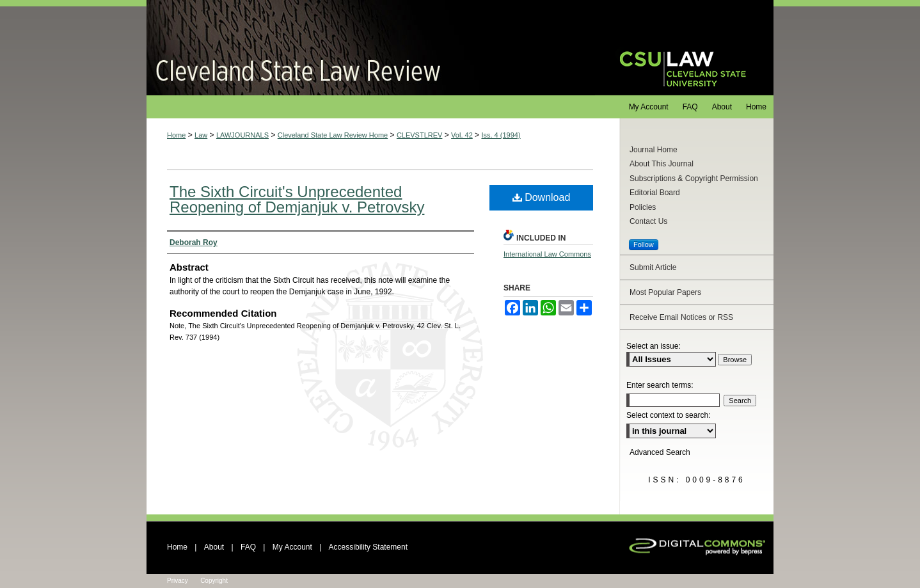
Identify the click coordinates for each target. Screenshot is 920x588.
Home (176, 135)
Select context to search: (668, 415)
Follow (644, 244)
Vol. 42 (462, 135)
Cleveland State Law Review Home (333, 135)
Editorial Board (655, 193)
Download (542, 197)
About (214, 547)
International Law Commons (547, 254)
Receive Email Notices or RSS (681, 317)
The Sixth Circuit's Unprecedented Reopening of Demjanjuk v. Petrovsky (297, 199)
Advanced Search (660, 452)
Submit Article (653, 267)
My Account (292, 547)
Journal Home (654, 150)
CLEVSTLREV (420, 135)
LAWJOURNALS (242, 135)
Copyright (214, 581)
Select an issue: (654, 346)
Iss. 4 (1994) (501, 135)
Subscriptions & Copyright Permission (694, 179)
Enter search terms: (660, 385)
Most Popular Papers (665, 292)
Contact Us (648, 221)
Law (201, 135)
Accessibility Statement (368, 547)
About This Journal (662, 164)
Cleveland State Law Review (371, 48)
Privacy (178, 581)
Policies (643, 207)
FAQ (248, 547)
